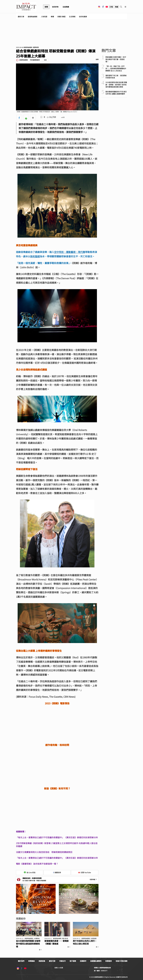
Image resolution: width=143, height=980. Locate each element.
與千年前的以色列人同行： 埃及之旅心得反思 (85, 942)
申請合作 (62, 961)
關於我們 (21, 961)
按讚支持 (57, 872)
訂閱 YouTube (85, 872)
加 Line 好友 (30, 872)
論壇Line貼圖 (59, 968)
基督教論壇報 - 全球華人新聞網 (26, 7)
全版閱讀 (66, 7)
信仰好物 (55, 7)
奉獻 (117, 7)
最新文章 (21, 17)
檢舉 (97, 59)
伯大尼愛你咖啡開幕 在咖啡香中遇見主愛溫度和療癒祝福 (28, 944)
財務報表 (109, 961)
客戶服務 (73, 961)
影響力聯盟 (61, 17)
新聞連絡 (31, 961)
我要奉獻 (93, 879)
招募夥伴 (83, 961)
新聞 (46, 7)
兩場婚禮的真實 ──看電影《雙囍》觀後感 (57, 942)
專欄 (52, 17)
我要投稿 (42, 961)
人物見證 (44, 17)
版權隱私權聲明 (96, 961)
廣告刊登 (52, 961)
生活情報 (72, 17)
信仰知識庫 (83, 17)
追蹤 (45, 60)
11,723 (51, 117)
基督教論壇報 (32, 17)
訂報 (111, 7)
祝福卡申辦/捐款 (122, 961)
